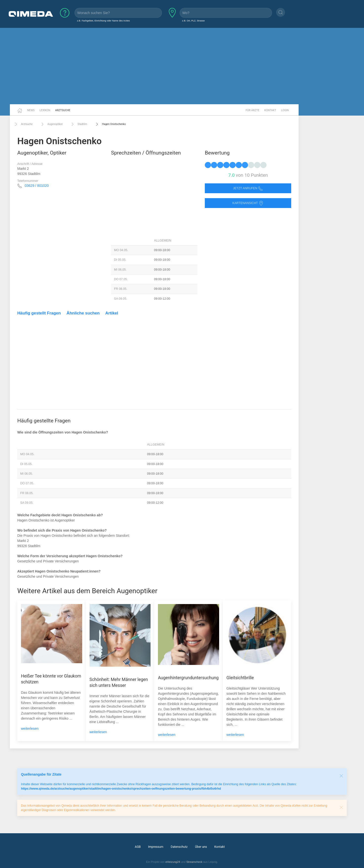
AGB (138, 847)
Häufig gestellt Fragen (39, 313)
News (31, 110)
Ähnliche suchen (83, 313)
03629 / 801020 (37, 186)
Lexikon (45, 110)
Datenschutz (179, 847)
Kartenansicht (248, 203)
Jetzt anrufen (248, 188)
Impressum (156, 847)
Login (285, 110)
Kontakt (270, 110)
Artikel (112, 313)
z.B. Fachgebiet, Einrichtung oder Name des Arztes (103, 21)
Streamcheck (194, 862)
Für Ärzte (253, 110)
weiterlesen (30, 729)
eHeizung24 (173, 862)
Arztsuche (63, 110)
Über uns (201, 847)
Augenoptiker (51, 124)
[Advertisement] (182, 66)
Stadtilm (79, 124)
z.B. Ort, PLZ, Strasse (193, 21)
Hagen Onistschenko (110, 124)
